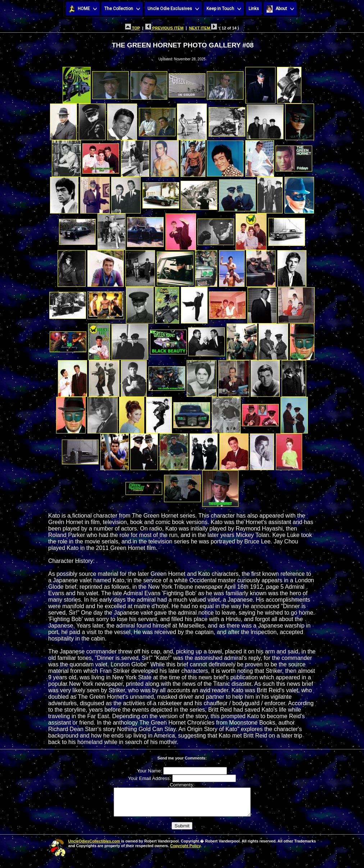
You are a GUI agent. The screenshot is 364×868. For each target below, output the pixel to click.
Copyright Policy (185, 851)
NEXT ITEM (203, 28)
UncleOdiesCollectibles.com (94, 846)
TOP (133, 28)
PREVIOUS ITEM (164, 28)
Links (254, 9)
